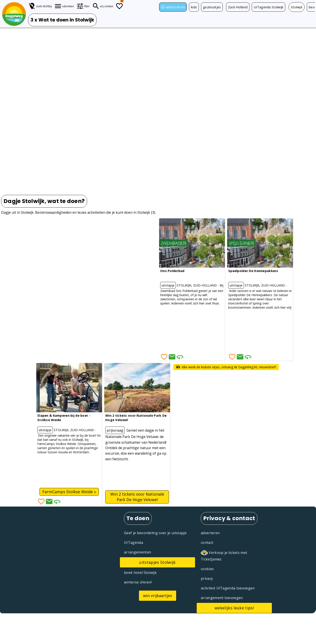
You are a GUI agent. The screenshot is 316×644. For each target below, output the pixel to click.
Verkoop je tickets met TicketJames (224, 556)
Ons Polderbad (172, 271)
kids (195, 7)
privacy (207, 578)
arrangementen (137, 552)
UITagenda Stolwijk (273, 7)
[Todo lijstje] (119, 6)
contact (207, 543)
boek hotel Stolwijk (140, 573)
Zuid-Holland (241, 7)
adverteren (210, 533)
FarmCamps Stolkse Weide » (69, 492)
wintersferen (173, 7)
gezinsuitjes (214, 7)
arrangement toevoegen (222, 598)
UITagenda (134, 543)
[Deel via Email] (172, 357)
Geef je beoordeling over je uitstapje (155, 533)
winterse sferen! (138, 582)
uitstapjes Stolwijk (157, 562)
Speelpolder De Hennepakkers (253, 271)
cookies (207, 569)
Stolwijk (301, 7)
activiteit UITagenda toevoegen (228, 588)
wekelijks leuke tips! (234, 608)
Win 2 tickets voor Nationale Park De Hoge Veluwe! (137, 497)
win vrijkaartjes (158, 596)
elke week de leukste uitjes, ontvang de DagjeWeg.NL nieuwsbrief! (226, 367)
